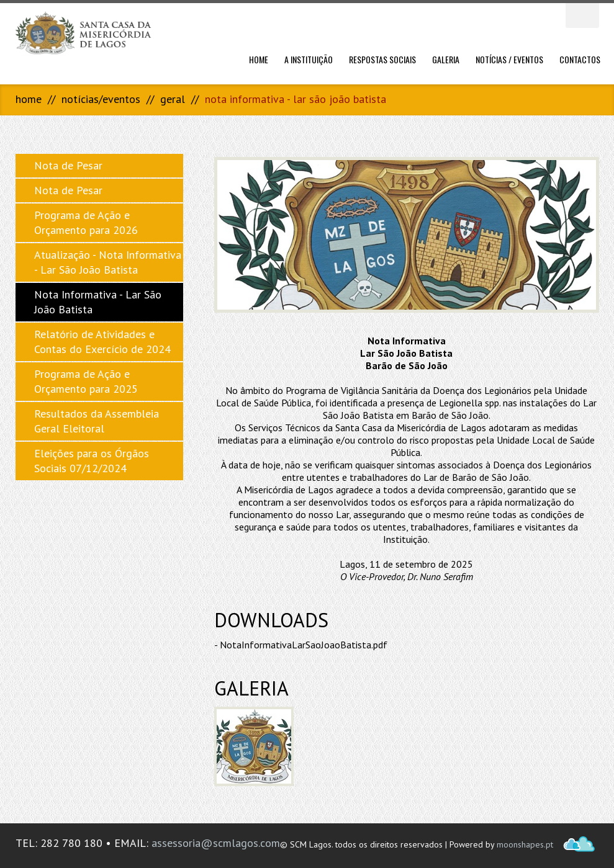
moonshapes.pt (525, 844)
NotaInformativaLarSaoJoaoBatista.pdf (304, 645)
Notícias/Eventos (101, 99)
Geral (173, 99)
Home (259, 59)
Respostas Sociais (382, 59)
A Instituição (309, 59)
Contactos (580, 59)
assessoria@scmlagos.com (216, 843)
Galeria (446, 59)
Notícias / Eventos (509, 59)
